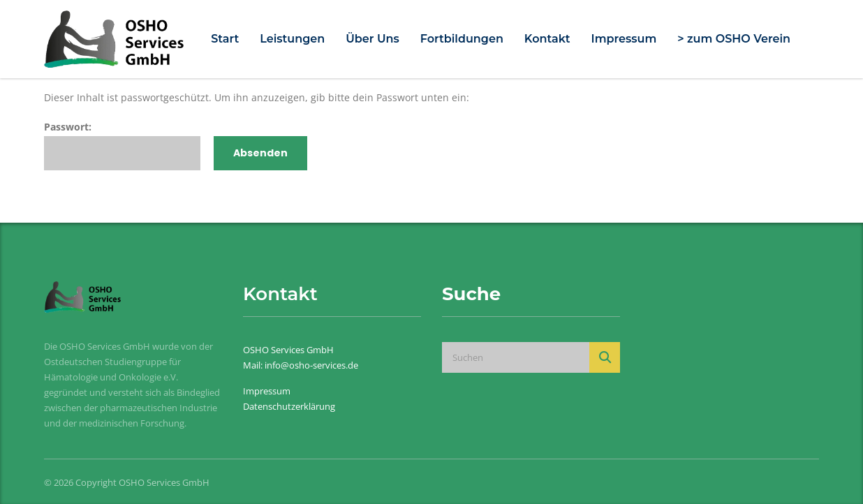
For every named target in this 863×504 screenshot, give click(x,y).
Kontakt (547, 39)
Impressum (624, 39)
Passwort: (122, 145)
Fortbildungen (462, 39)
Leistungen (292, 39)
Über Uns (373, 39)
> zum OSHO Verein (734, 39)
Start (225, 39)
